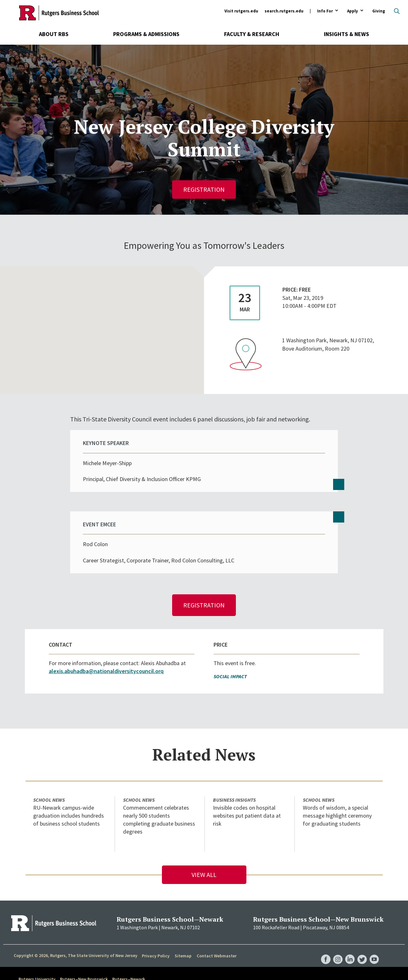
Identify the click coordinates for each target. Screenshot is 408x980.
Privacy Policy (156, 930)
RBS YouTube (374, 927)
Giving (379, 11)
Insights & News (346, 34)
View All (204, 848)
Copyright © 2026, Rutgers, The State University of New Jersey (76, 929)
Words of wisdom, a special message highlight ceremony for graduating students (337, 789)
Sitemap (183, 930)
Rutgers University (37, 953)
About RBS (54, 34)
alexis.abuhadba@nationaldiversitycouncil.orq (106, 645)
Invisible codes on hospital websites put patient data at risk (247, 789)
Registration (204, 189)
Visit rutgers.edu (241, 11)
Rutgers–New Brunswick (84, 953)
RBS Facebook (326, 927)
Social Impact (230, 650)
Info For (325, 11)
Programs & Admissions (146, 34)
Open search (397, 11)
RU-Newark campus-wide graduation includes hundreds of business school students (69, 789)
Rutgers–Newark (129, 953)
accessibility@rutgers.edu (85, 969)
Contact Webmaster (217, 930)
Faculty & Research (252, 34)
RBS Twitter (362, 927)
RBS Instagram (338, 927)
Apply (353, 11)
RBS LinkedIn (350, 927)
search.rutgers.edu (284, 11)
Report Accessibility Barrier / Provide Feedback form (196, 969)
